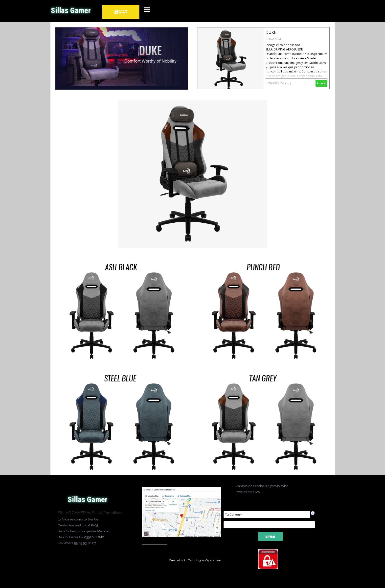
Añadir (321, 83)
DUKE (271, 32)
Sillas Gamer (71, 11)
